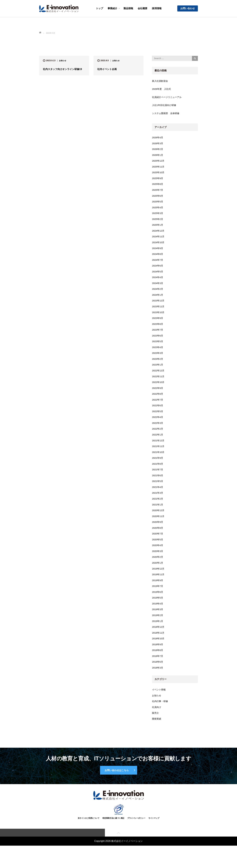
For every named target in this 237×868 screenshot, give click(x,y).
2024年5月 (158, 276)
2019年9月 (158, 593)
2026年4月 (158, 138)
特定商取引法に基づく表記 (113, 840)
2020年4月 (158, 557)
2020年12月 (158, 521)
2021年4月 (158, 497)
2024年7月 (158, 264)
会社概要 (143, 8)
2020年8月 (158, 539)
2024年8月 (158, 258)
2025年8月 (158, 186)
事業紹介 (112, 8)
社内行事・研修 (161, 717)
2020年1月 (158, 575)
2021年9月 (158, 468)
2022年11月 (158, 384)
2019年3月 (158, 623)
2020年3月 (158, 563)
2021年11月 (158, 456)
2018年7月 (158, 671)
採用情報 (157, 8)
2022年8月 (158, 402)
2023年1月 (158, 372)
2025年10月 (158, 174)
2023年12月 (158, 306)
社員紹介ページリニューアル (168, 98)
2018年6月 (158, 677)
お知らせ (63, 61)
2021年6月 (158, 486)
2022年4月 (158, 426)
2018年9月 (158, 659)
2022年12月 (158, 378)
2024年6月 (158, 270)
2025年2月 (158, 222)
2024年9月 (158, 252)
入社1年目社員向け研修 (165, 106)
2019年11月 (158, 587)
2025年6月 (158, 198)
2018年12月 (158, 641)
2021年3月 (158, 504)
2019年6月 (158, 605)
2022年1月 (158, 444)
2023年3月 (158, 360)
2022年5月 (158, 420)
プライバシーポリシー (137, 840)
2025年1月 (158, 228)
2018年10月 (158, 653)
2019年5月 (158, 611)
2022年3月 (158, 432)
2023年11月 (158, 312)
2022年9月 (158, 396)
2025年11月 (158, 168)
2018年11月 (158, 647)
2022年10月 (158, 390)
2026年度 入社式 (162, 89)
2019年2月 (158, 629)
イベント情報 (159, 705)
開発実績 (157, 735)
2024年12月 (158, 234)
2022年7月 (158, 408)
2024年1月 (158, 300)
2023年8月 (158, 330)
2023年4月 (158, 354)
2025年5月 (158, 204)
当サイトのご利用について (86, 840)
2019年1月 (158, 635)
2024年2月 (158, 294)
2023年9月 (158, 324)
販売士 (156, 729)
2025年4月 (158, 210)
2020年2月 (158, 569)
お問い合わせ (188, 8)
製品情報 (128, 8)
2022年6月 (158, 414)
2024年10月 (158, 246)
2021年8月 (158, 474)
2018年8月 (158, 665)
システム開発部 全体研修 (167, 114)
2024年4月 (158, 282)
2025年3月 (158, 216)
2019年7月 (158, 599)
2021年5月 (158, 491)
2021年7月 (158, 479)
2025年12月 (158, 162)
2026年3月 (158, 144)
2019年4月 (158, 617)
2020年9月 (158, 533)
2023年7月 (158, 336)
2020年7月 (158, 545)
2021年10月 (158, 462)
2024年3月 (158, 288)
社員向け (157, 723)
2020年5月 (158, 551)
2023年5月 (158, 348)
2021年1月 (158, 515)
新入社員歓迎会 (161, 81)
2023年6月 (158, 342)
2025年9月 (158, 180)
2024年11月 (158, 240)
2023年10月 (158, 318)
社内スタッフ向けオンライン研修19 (62, 69)
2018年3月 (158, 683)
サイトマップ (156, 840)
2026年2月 (158, 150)
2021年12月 (158, 450)
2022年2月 (158, 438)
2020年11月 (158, 527)
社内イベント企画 (107, 69)
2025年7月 (158, 192)
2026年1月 (158, 156)
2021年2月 (158, 509)
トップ (99, 8)
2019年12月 (158, 581)
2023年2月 (158, 366)
